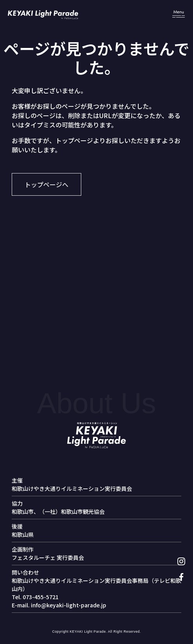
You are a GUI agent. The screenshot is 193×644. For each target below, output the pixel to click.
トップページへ (46, 184)
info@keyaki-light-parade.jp (69, 605)
